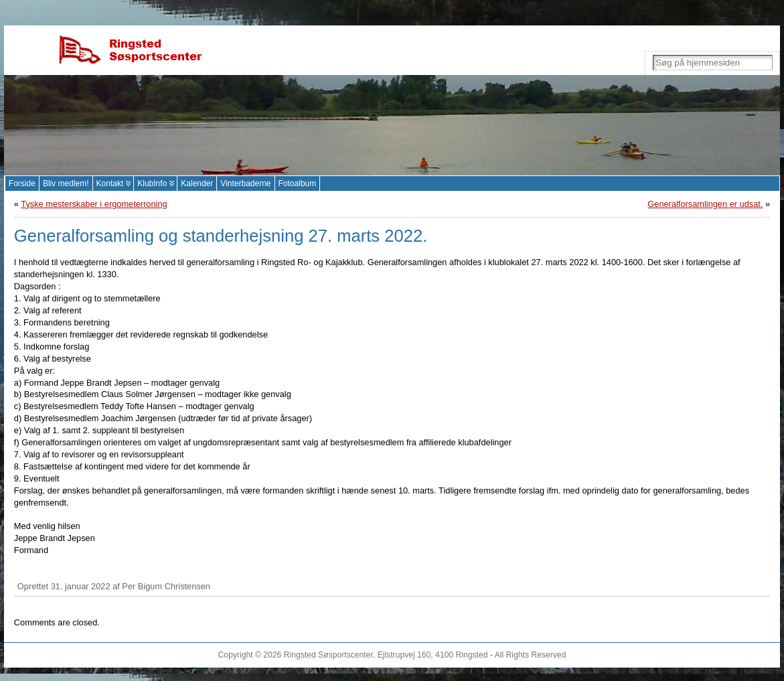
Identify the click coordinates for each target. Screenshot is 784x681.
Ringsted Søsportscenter (328, 655)
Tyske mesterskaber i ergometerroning (94, 204)
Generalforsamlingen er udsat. (705, 204)
